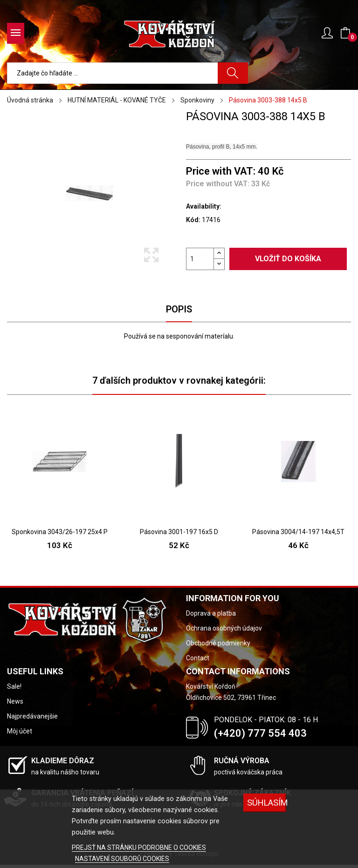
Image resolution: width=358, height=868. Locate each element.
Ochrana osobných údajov (224, 628)
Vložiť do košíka (288, 259)
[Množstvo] (200, 259)
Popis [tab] (179, 309)
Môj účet (20, 731)
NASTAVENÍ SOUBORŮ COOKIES (122, 859)
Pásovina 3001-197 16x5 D (179, 532)
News (15, 701)
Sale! (14, 686)
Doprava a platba (211, 613)
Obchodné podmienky (218, 643)
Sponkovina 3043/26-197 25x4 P (60, 532)
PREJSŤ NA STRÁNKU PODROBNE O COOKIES (139, 848)
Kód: (193, 220)
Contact (198, 658)
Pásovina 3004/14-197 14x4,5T (298, 532)
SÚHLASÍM (267, 803)
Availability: (204, 206)
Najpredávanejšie (32, 716)
